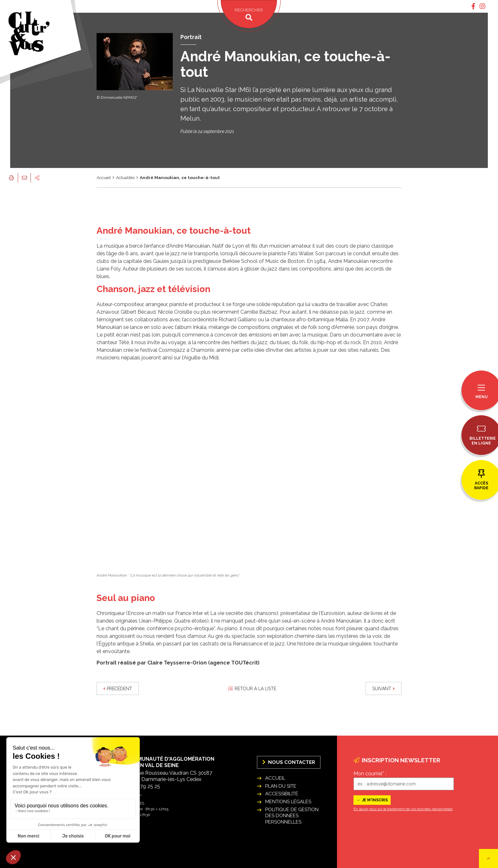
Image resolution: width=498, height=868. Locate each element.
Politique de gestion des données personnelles (292, 816)
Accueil (104, 177)
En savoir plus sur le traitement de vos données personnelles (403, 809)
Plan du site (281, 786)
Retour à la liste (252, 689)
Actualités (125, 177)
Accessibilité (282, 794)
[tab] (473, 6)
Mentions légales (288, 802)
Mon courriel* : (370, 774)
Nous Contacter (289, 762)
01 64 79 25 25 (143, 786)
